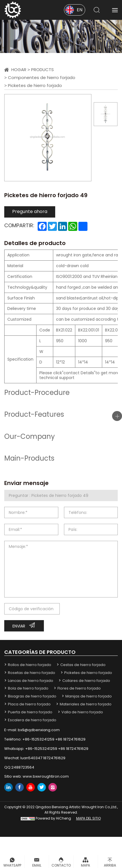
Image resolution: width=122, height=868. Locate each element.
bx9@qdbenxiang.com (39, 730)
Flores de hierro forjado (79, 688)
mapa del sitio (88, 818)
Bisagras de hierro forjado (32, 696)
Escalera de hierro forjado (32, 720)
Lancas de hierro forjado (31, 681)
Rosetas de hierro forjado (32, 673)
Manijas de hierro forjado (89, 696)
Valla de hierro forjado (82, 712)
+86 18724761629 (70, 739)
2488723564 (23, 767)
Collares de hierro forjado (86, 681)
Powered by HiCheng (53, 818)
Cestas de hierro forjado (83, 665)
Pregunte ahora (30, 211)
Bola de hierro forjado (28, 688)
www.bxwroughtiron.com (46, 776)
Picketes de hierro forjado (35, 85)
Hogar (19, 70)
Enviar (19, 626)
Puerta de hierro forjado (30, 712)
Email (37, 865)
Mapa (85, 865)
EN (80, 10)
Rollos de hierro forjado (30, 665)
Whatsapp (12, 865)
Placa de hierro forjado (29, 704)
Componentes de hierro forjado (42, 77)
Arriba (110, 865)
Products (42, 70)
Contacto (61, 865)
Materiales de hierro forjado (86, 704)
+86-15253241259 (38, 739)
